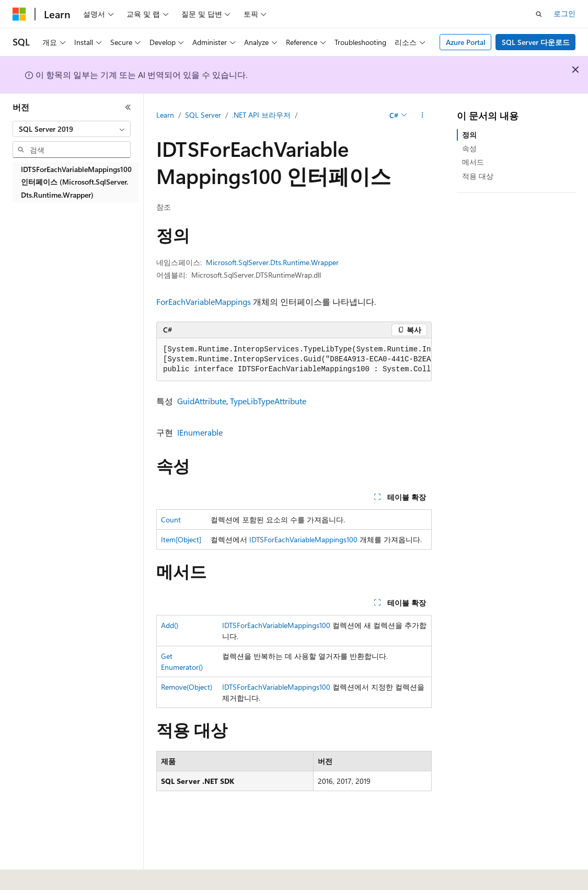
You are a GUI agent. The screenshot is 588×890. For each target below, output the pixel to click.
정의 (469, 135)
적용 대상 (478, 176)
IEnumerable (200, 432)
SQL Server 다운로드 (536, 42)
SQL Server (203, 115)
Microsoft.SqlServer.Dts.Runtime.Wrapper (272, 262)
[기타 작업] (423, 116)
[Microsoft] (19, 14)
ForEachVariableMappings (204, 301)
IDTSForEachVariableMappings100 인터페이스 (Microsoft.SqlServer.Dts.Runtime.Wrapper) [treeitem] (76, 182)
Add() (170, 625)
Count (171, 520)
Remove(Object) (187, 687)
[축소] (128, 107)
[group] (294, 360)
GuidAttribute (202, 401)
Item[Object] (181, 539)
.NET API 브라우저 (261, 115)
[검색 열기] (539, 14)
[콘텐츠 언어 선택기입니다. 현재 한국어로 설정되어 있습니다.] (34, 875)
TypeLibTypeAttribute (268, 401)
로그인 (564, 13)
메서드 (473, 162)
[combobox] (72, 129)
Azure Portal (466, 42)
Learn (165, 115)
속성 (469, 148)
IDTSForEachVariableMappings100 (303, 539)
